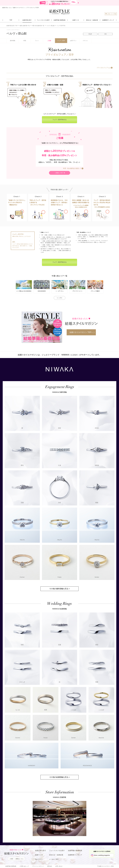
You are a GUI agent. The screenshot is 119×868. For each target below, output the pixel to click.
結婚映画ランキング (75, 855)
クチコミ (85, 41)
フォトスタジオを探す (57, 851)
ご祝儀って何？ (59, 173)
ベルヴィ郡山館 (17, 33)
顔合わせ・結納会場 (56, 855)
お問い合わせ (59, 866)
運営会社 (50, 866)
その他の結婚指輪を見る (59, 777)
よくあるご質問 (54, 859)
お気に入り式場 (111, 14)
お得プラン (73, 41)
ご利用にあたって (24, 866)
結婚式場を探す (41, 851)
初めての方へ (39, 859)
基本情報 (13, 41)
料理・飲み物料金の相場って (72, 168)
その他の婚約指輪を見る (59, 589)
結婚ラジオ (39, 855)
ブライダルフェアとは (104, 68)
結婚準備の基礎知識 (75, 851)
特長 (25, 41)
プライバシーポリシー (38, 866)
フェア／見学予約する (59, 120)
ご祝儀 (49, 41)
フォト (37, 41)
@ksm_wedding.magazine (102, 855)
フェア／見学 (61, 41)
